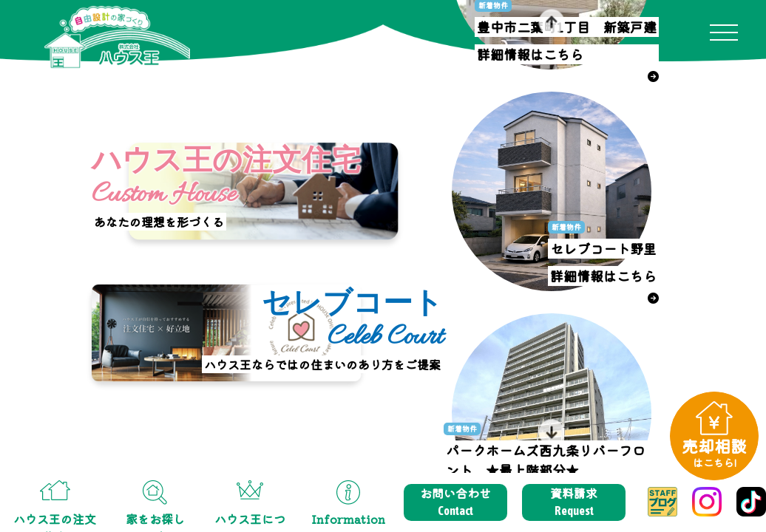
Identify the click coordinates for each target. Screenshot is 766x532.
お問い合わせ (455, 502)
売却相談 (714, 452)
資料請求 (574, 502)
